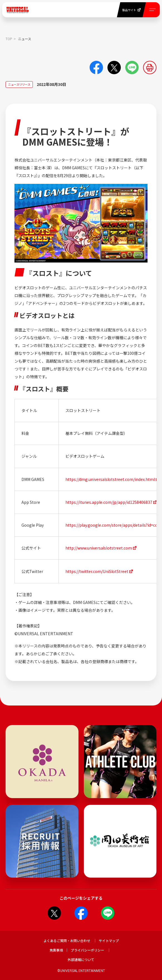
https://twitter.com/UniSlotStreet (97, 571)
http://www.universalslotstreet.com (99, 548)
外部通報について (81, 959)
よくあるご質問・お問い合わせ (67, 941)
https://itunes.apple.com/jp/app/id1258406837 (109, 502)
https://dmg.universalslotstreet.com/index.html (110, 479)
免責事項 (56, 950)
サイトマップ (109, 941)
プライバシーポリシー (87, 950)
